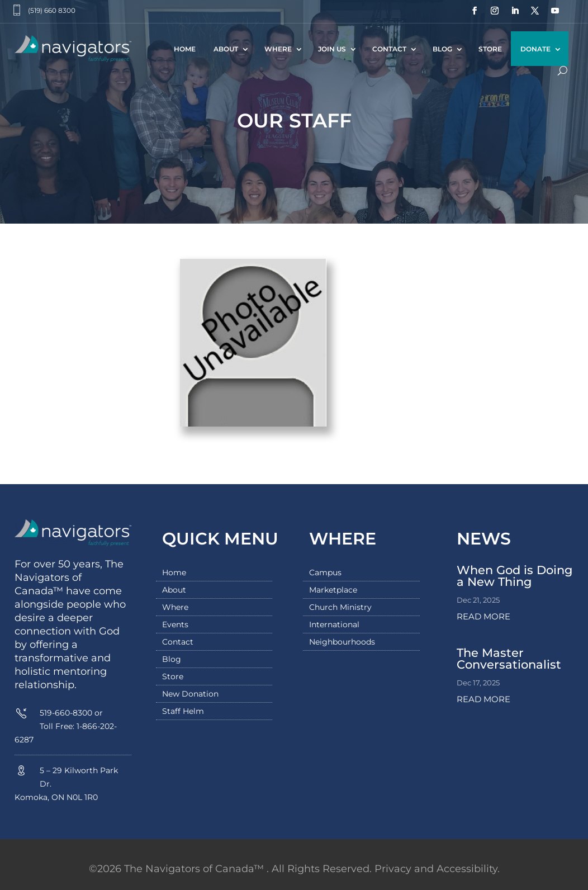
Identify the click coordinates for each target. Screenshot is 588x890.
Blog (442, 49)
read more (483, 616)
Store (490, 49)
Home (185, 49)
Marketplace (333, 590)
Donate (535, 49)
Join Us (332, 49)
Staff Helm (183, 712)
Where (278, 49)
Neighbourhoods (342, 642)
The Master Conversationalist (509, 659)
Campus (325, 573)
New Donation (190, 694)
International (334, 625)
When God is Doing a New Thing (514, 576)
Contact (389, 49)
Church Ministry (340, 608)
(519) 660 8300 (52, 10)
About (226, 49)
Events (175, 625)
